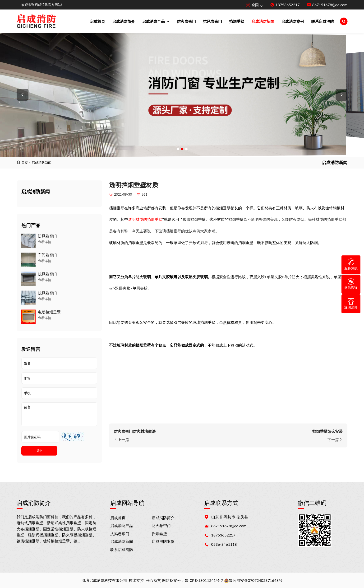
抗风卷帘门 (212, 21)
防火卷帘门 (186, 21)
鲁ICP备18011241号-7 (204, 580)
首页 (25, 162)
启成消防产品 (156, 22)
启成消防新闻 (263, 21)
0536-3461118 (224, 544)
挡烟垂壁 (237, 21)
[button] (23, 95)
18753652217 (288, 5)
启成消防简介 (124, 21)
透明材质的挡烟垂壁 (145, 219)
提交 (39, 451)
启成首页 (97, 21)
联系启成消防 (323, 21)
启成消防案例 (293, 21)
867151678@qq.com (330, 5)
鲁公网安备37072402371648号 (253, 580)
